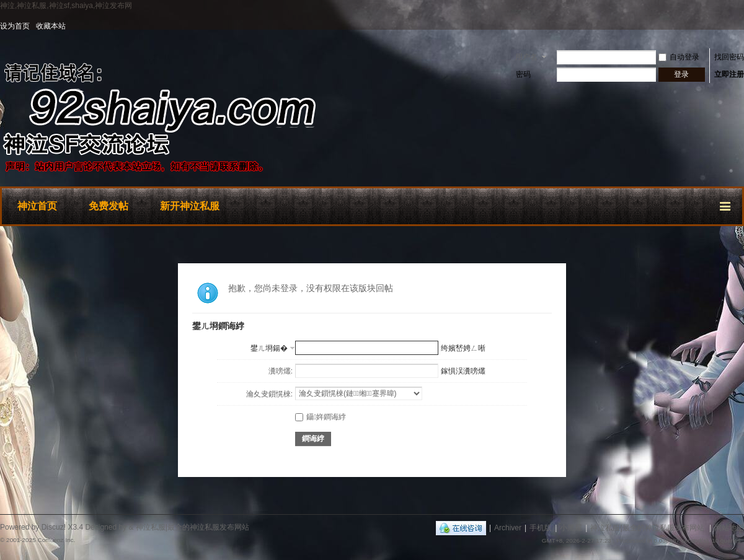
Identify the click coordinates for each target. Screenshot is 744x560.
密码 (523, 74)
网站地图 (729, 528)
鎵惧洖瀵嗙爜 (463, 371)
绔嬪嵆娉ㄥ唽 (463, 348)
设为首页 (15, 26)
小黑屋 (571, 528)
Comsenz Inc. (56, 540)
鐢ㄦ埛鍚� (269, 348)
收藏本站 (51, 26)
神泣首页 (37, 206)
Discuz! (54, 527)
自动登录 (679, 57)
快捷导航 (726, 204)
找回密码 (729, 57)
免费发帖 (108, 206)
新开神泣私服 (190, 206)
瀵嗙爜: (281, 371)
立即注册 (729, 74)
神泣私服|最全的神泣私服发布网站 (647, 528)
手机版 (541, 528)
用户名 (526, 57)
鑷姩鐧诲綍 (321, 417)
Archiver (508, 528)
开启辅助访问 (741, 26)
